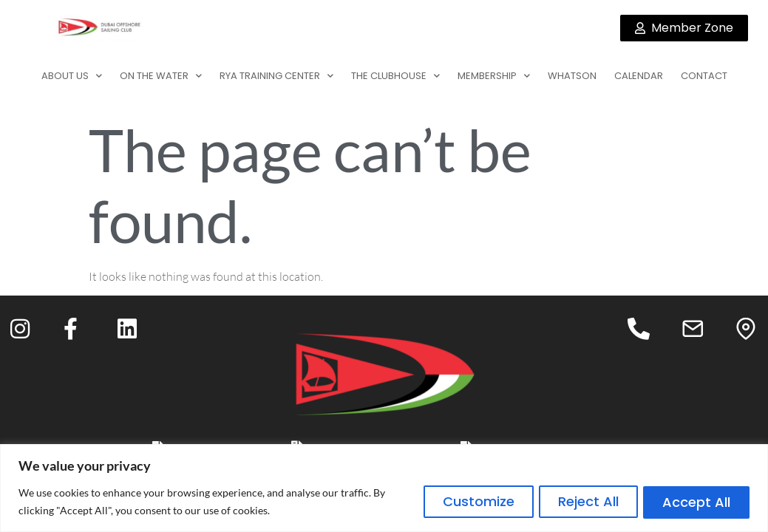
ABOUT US (72, 76)
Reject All (581, 501)
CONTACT (704, 76)
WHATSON (572, 76)
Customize (466, 501)
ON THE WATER (161, 76)
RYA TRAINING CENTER (276, 76)
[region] (384, 488)
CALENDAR (639, 76)
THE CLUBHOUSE (395, 76)
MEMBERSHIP (494, 76)
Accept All (694, 501)
